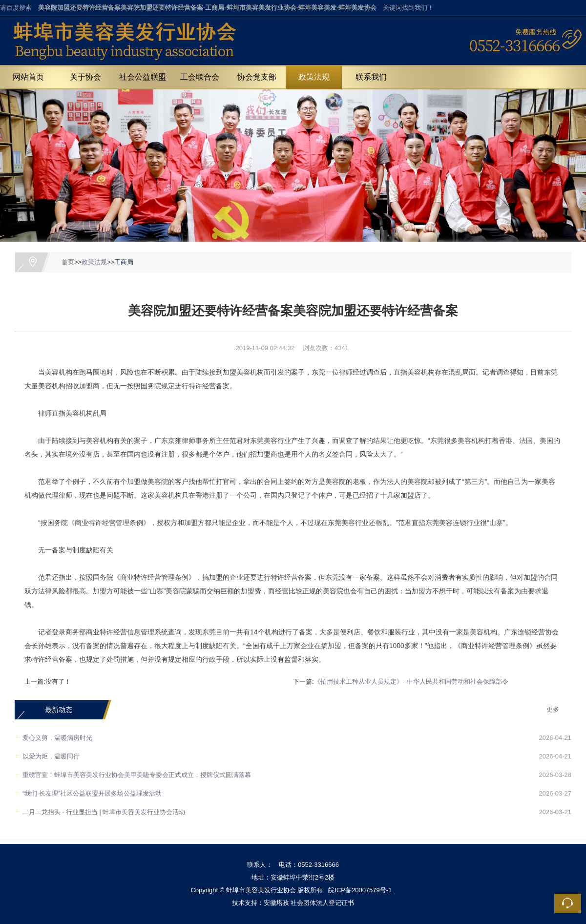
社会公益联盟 (143, 77)
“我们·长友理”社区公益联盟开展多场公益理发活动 (92, 793)
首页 (68, 262)
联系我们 (371, 77)
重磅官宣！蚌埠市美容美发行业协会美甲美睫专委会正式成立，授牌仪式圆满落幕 (137, 775)
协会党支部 (257, 77)
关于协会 (85, 77)
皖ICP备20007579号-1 (360, 890)
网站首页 (28, 77)
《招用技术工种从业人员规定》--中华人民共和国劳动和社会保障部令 (411, 682)
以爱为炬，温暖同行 (51, 756)
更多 (553, 709)
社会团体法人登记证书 (322, 903)
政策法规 (314, 77)
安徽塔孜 (276, 903)
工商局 (124, 262)
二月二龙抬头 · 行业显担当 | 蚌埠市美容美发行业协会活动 (104, 812)
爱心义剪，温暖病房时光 (57, 738)
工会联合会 (200, 77)
